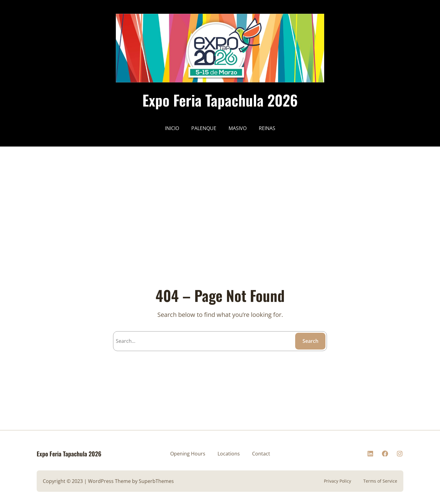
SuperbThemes (156, 481)
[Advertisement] (183, 189)
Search (310, 341)
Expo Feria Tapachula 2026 (220, 100)
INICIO (172, 128)
